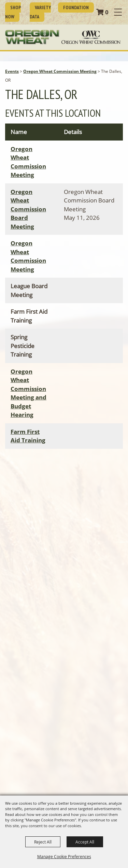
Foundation (76, 7)
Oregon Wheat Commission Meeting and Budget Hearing (29, 393)
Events (12, 71)
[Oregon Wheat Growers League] (32, 37)
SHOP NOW (13, 12)
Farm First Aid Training (28, 436)
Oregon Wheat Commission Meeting (60, 71)
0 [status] (107, 12)
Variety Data (40, 12)
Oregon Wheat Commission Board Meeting (28, 209)
